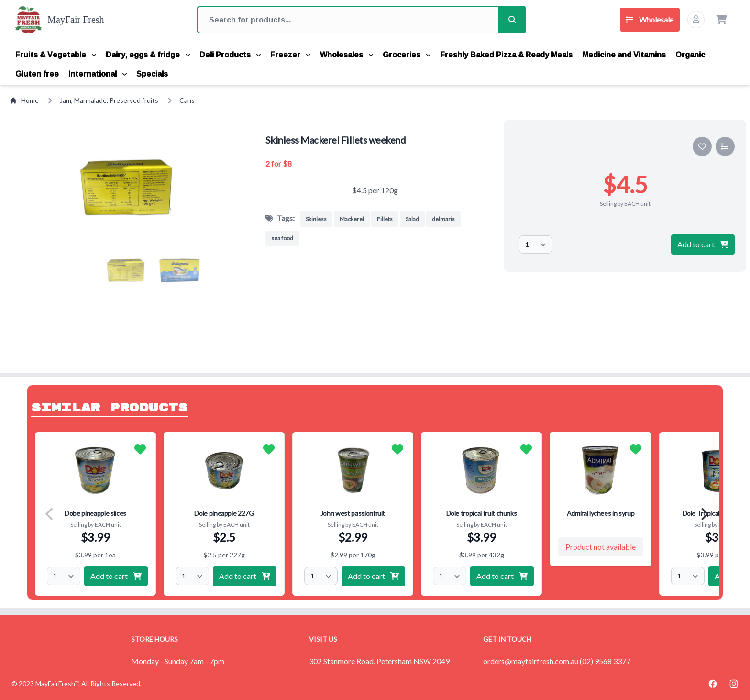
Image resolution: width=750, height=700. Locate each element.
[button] (125, 270)
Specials (152, 74)
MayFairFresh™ (57, 683)
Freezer (290, 55)
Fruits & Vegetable (56, 55)
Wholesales (347, 55)
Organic (690, 55)
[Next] (704, 514)
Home (24, 100)
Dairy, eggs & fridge (148, 55)
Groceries (407, 55)
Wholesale (650, 19)
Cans (187, 100)
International (98, 74)
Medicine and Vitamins (624, 55)
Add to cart (703, 244)
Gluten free (37, 74)
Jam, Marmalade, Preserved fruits (109, 100)
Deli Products (230, 55)
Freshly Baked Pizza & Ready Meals (506, 55)
